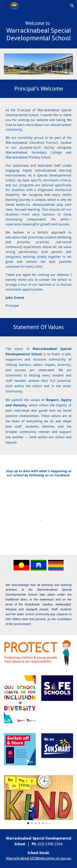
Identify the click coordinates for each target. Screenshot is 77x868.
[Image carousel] (39, 800)
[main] (39, 30)
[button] (5, 6)
